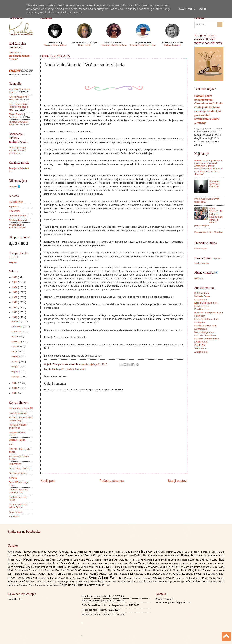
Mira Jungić (122, 567)
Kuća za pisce (16, 512)
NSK (11, 444)
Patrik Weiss (212, 570)
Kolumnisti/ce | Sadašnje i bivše (17, 226)
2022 (15, 297)
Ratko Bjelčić (21, 574)
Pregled (13, 262)
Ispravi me (14, 516)
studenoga (17, 327)
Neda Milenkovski (134, 570)
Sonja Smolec (26, 578)
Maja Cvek (68, 563)
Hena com (200, 316)
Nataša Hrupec (90, 570)
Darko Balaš (37, 555)
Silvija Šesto (136, 574)
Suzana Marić (81, 578)
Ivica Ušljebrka (94, 560)
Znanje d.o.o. (201, 352)
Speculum (41, 578)
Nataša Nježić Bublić (112, 570)
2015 (15, 393)
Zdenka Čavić (17, 581)
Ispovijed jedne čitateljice (143, 45)
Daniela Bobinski (194, 552)
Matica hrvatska (17, 440)
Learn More (187, 9)
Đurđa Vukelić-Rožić (214, 582)
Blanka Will (133, 552)
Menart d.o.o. (201, 329)
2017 (15, 383)
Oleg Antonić (196, 570)
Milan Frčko (57, 567)
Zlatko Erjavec (65, 582)
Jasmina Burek (111, 560)
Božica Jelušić (154, 551)
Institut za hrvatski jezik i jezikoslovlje (21, 419)
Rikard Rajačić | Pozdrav (17, 116)
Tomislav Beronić (142, 578)
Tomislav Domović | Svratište (97, 601)
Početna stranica (111, 481)
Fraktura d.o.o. (202, 306)
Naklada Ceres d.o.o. (205, 335)
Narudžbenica (16, 202)
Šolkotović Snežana (18, 585)
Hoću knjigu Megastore (206, 319)
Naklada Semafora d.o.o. (207, 339)
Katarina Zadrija (199, 560)
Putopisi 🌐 (15, 186)
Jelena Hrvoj (128, 560)
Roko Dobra (72, 574)
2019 (15, 312)
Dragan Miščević (112, 555)
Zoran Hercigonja (81, 582)
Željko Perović (103, 585)
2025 (15, 282)
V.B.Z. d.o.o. (201, 348)
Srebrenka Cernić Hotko (60, 578)
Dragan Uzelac (128, 556)
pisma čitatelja (177, 582)
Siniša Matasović (154, 574)
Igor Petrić (25, 559)
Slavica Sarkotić (194, 574)
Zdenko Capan (34, 582)
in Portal (13, 478)
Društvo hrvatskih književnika (18, 426)
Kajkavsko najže (172, 45)
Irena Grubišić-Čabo (45, 560)
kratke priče (59, 369)
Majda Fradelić (120, 563)
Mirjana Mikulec (137, 567)
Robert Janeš (38, 574)
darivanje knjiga (162, 582)
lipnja (14, 352)
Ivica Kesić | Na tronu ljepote (97, 596)
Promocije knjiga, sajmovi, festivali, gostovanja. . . (18, 150)
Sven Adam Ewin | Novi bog (209, 232)
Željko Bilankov (86, 585)
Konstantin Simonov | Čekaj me (215, 184)
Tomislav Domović (163, 578)
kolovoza (16, 342)
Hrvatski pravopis (18, 413)
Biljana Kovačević (116, 552)
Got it (202, 9)
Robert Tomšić (56, 574)
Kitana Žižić (217, 560)
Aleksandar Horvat (20, 552)
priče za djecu (194, 581)
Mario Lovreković (208, 563)
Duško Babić (143, 555)
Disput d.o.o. (201, 300)
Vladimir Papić (201, 578)
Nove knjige (201, 249)
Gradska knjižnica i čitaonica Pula (18, 491)
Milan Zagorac (72, 567)
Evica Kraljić (158, 555)
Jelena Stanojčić (146, 560)
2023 (15, 292)
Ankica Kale (99, 552)
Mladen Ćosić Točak (214, 567)
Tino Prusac (126, 578)
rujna (14, 337)
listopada (16, 331)
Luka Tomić (53, 563)
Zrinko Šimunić (145, 582)
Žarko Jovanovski (37, 585)
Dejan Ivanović (75, 555)
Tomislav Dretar (184, 578)
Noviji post (48, 481)
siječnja (16, 377)
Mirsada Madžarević (192, 567)
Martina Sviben (24, 567)
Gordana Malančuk (208, 555)
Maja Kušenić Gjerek (87, 563)
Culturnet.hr (15, 464)
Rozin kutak (84, 45)
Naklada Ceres (202, 296)
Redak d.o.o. (201, 342)
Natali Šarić (74, 570)
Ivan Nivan (80, 560)
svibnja (15, 357)
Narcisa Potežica (56, 570)
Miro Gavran (153, 567)
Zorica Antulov (127, 581)
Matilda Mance (41, 567)
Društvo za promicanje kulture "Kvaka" (19, 56)
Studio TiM (200, 345)
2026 (15, 277)
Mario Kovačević (190, 563)
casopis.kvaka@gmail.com (177, 602)
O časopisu (14, 211)
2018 (15, 317)
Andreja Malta (68, 552)
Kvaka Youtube (202, 263)
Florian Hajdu (189, 555)
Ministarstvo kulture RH (21, 408)
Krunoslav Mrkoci (19, 563)
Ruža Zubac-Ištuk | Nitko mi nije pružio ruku (19, 107)
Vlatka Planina (217, 578)
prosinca (16, 321)
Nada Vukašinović (76, 369)
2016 (15, 388)
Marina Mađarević (171, 563)
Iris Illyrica (200, 322)
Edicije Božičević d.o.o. (206, 303)
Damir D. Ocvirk (175, 552)
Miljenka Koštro (105, 567)
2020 (15, 307)
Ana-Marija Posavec (45, 552)
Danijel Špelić (211, 552)
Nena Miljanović (154, 570)
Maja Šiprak (105, 563)
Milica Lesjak (88, 567)
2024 (15, 287)
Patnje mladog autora (55, 45)
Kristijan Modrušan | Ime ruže (97, 615)
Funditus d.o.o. (202, 309)
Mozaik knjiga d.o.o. (205, 332)
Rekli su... (200, 278)
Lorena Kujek (38, 563)
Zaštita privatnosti (18, 220)
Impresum (14, 206)
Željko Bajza (68, 585)
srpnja (15, 346)
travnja (15, 362)
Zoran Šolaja (98, 582)
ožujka (15, 367)
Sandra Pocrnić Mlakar (93, 574)
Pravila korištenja (18, 216)
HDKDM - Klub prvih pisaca (209, 313)
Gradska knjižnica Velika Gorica (18, 506)
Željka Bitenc (53, 585)
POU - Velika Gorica (19, 468)
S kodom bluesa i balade (114, 45)
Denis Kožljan (94, 555)
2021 (15, 302)
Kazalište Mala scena (206, 326)
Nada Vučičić (38, 570)
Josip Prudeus (163, 560)
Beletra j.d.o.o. (202, 293)
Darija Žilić (24, 555)
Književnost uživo (18, 473)
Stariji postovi (177, 481)
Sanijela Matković (118, 574)
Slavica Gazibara (174, 574)
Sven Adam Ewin (104, 578)
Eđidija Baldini (173, 555)
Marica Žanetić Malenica (145, 563)
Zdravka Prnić (50, 582)
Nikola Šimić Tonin (176, 570)
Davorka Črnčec (55, 555)
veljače (15, 372)
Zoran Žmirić (111, 582)
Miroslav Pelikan (170, 567)
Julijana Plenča (180, 560)
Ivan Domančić (65, 560)
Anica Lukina (85, 552)
